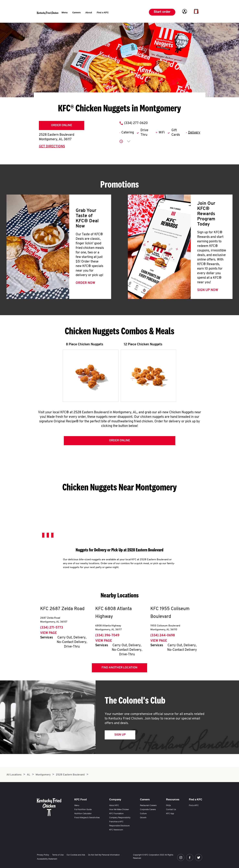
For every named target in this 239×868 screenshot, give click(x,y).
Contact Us (171, 810)
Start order (162, 12)
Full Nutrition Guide (83, 810)
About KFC (114, 806)
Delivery (194, 133)
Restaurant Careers (148, 806)
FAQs (168, 806)
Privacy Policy (43, 855)
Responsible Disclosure (119, 826)
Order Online (62, 125)
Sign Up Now (208, 290)
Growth (143, 818)
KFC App (170, 814)
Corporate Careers (148, 810)
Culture (143, 814)
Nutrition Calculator (83, 814)
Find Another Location (119, 668)
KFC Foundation (116, 814)
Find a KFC (194, 806)
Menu (77, 806)
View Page (49, 633)
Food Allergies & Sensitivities (87, 818)
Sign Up (120, 735)
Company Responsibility (120, 818)
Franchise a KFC (116, 822)
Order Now (85, 283)
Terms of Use (58, 855)
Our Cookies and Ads (76, 855)
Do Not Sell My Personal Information (104, 855)
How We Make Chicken (119, 810)
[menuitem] (65, 13)
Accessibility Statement (47, 859)
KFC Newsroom (116, 830)
